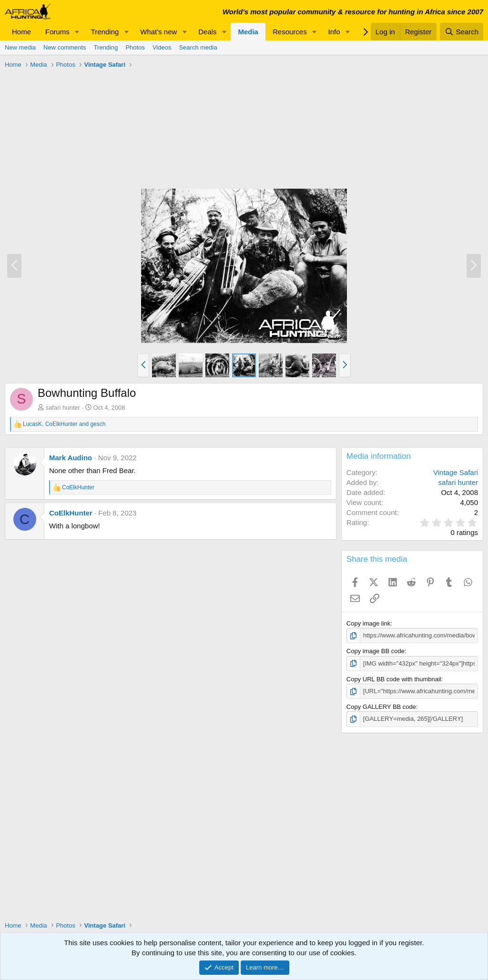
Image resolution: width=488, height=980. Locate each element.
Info (334, 32)
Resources (290, 32)
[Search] (462, 32)
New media (20, 47)
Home (21, 32)
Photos (135, 47)
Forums (57, 32)
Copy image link (369, 623)
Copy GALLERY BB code (381, 707)
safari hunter (63, 408)
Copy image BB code (376, 651)
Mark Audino (71, 458)
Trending (105, 32)
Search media (198, 47)
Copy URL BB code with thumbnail (394, 679)
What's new (158, 32)
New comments (65, 47)
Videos (162, 47)
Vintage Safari (456, 472)
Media (248, 32)
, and (64, 424)
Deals (207, 32)
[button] (77, 32)
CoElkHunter (71, 513)
